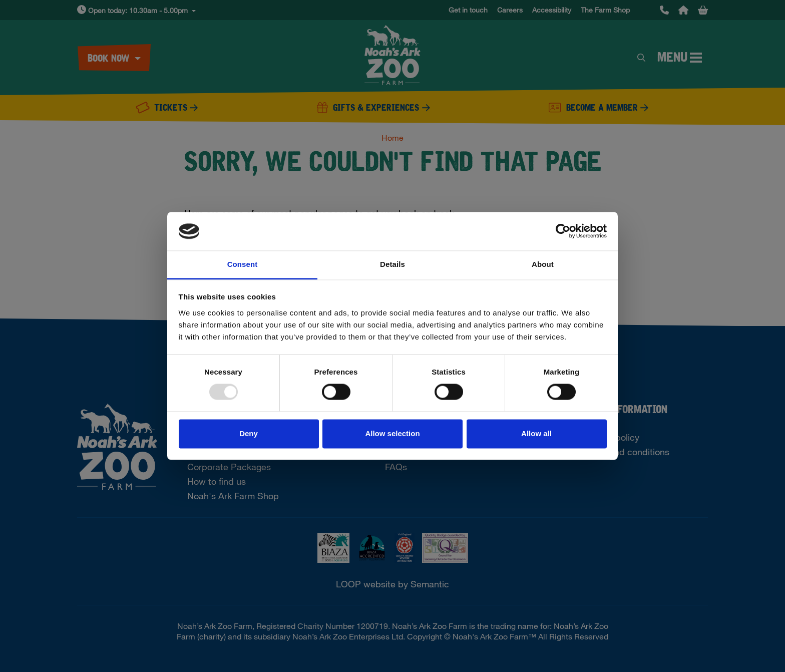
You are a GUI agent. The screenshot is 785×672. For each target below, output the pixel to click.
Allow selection (392, 433)
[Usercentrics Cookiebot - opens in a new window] (563, 231)
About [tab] (543, 264)
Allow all (536, 433)
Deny (249, 433)
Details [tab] (392, 264)
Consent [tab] (243, 264)
